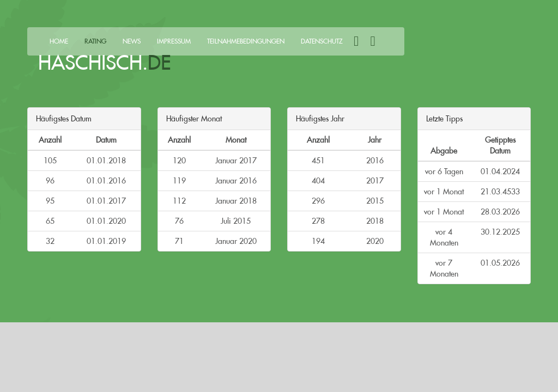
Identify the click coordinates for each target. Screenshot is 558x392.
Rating (95, 41)
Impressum (174, 41)
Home (59, 41)
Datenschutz (322, 41)
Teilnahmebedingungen (246, 41)
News (132, 41)
